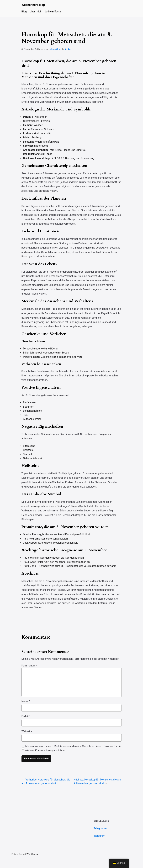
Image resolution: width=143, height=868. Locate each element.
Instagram (99, 836)
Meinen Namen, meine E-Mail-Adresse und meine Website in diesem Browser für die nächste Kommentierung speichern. (73, 748)
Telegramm (100, 828)
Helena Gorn (55, 49)
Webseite (27, 731)
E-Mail (26, 716)
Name (26, 701)
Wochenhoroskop (33, 5)
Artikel (68, 49)
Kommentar (29, 666)
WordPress (32, 854)
